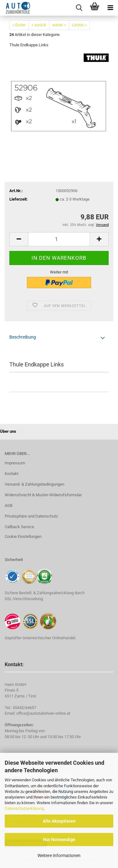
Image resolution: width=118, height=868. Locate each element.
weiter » (59, 25)
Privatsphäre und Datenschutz (31, 516)
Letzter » (79, 25)
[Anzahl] (59, 239)
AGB (9, 505)
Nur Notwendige (59, 840)
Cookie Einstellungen (23, 536)
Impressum (15, 463)
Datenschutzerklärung (24, 808)
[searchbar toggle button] (79, 8)
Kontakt (12, 474)
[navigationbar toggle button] (110, 8)
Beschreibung (23, 337)
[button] (19, 239)
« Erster (19, 25)
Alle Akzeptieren (59, 821)
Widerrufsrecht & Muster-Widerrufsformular (43, 495)
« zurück (39, 25)
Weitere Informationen (59, 855)
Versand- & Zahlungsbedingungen (34, 484)
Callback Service (19, 527)
